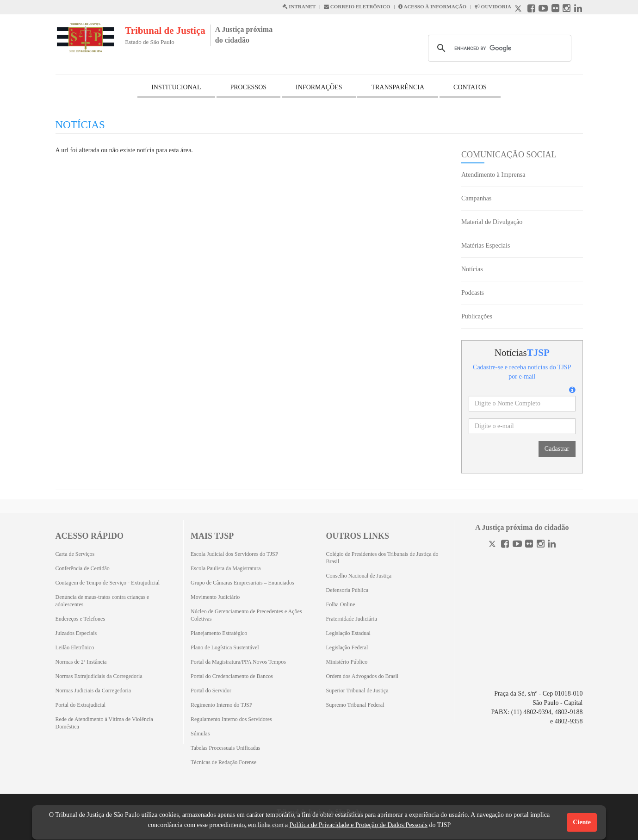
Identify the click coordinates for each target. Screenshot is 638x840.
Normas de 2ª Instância (81, 662)
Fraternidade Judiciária (352, 619)
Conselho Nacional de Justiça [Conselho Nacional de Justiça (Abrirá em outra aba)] (359, 576)
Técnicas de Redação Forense (223, 762)
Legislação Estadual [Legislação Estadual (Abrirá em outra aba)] (348, 633)
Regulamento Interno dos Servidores (231, 719)
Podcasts (473, 293)
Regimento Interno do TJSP (221, 705)
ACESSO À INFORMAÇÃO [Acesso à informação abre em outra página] (432, 6)
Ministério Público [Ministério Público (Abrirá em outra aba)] (347, 662)
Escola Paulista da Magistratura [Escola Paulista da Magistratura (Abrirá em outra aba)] (226, 568)
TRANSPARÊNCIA (398, 87)
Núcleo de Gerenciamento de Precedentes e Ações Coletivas (246, 615)
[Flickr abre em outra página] (555, 9)
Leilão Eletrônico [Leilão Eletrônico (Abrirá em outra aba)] (75, 647)
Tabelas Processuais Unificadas (225, 748)
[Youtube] (517, 545)
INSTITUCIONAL (176, 87)
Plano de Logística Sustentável (225, 647)
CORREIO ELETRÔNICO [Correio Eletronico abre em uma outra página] (357, 6)
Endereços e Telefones (81, 619)
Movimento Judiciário (215, 597)
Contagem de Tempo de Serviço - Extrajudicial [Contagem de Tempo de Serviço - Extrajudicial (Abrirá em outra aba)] (108, 583)
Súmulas (200, 734)
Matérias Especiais (486, 246)
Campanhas (476, 198)
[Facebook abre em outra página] (531, 9)
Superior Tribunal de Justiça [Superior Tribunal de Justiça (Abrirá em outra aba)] (357, 691)
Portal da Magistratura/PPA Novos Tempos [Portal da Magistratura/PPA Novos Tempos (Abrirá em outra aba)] (238, 662)
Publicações (477, 316)
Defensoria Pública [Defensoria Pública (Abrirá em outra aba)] (347, 590)
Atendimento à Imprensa (493, 175)
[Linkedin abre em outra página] (578, 9)
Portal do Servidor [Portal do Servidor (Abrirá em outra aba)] (211, 691)
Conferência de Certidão (83, 568)
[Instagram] (541, 545)
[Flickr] (529, 545)
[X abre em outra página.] (519, 9)
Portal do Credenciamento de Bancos (232, 676)
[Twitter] (493, 545)
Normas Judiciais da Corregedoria (93, 691)
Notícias (472, 269)
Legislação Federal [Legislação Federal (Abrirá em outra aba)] (347, 647)
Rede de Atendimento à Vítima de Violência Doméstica (104, 723)
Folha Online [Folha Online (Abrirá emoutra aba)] (341, 604)
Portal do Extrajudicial (81, 705)
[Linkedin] (552, 545)
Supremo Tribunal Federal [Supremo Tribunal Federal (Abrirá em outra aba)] (355, 705)
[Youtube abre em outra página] (543, 9)
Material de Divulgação (492, 222)
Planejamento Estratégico (219, 633)
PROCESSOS (249, 87)
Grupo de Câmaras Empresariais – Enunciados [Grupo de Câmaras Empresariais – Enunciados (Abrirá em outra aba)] (242, 583)
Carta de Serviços (75, 554)
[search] (498, 48)
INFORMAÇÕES (319, 87)
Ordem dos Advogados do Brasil (362, 676)
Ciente (582, 822)
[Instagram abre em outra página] (567, 9)
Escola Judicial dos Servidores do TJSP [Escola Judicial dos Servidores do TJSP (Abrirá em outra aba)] (234, 554)
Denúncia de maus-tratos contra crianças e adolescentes (102, 601)
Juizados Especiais (76, 633)
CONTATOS (470, 87)
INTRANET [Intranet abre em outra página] (299, 6)
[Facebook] (505, 545)
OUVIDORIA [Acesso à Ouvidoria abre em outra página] (493, 6)
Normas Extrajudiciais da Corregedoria (99, 676)
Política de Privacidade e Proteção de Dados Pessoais (359, 825)
